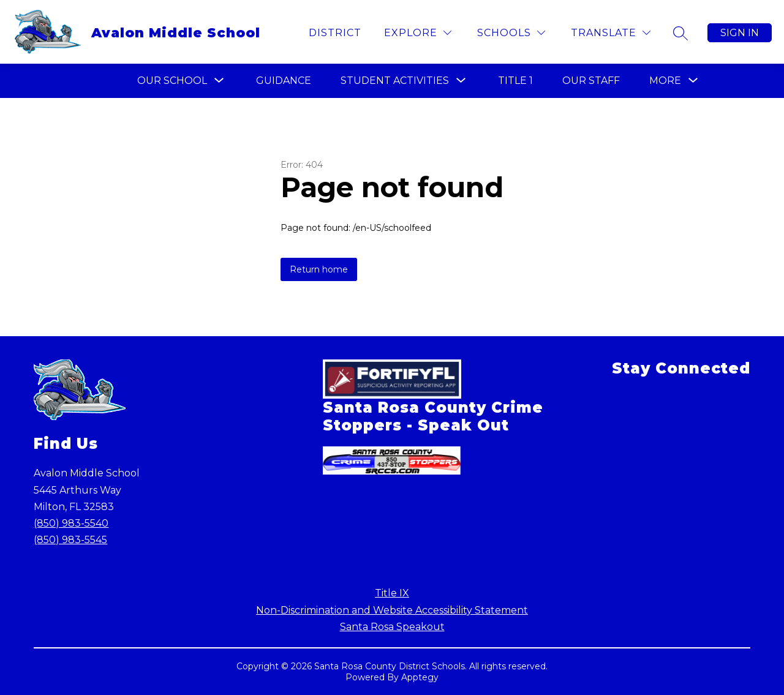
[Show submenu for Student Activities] (395, 81)
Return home (319, 269)
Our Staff (591, 81)
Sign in (740, 33)
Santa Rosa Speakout (392, 627)
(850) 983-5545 (70, 540)
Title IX (392, 593)
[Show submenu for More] (665, 81)
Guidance (284, 81)
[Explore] (418, 33)
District (335, 33)
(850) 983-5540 (71, 523)
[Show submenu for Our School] (172, 81)
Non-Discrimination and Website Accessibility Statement (392, 610)
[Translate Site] (611, 33)
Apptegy (420, 677)
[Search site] (680, 33)
